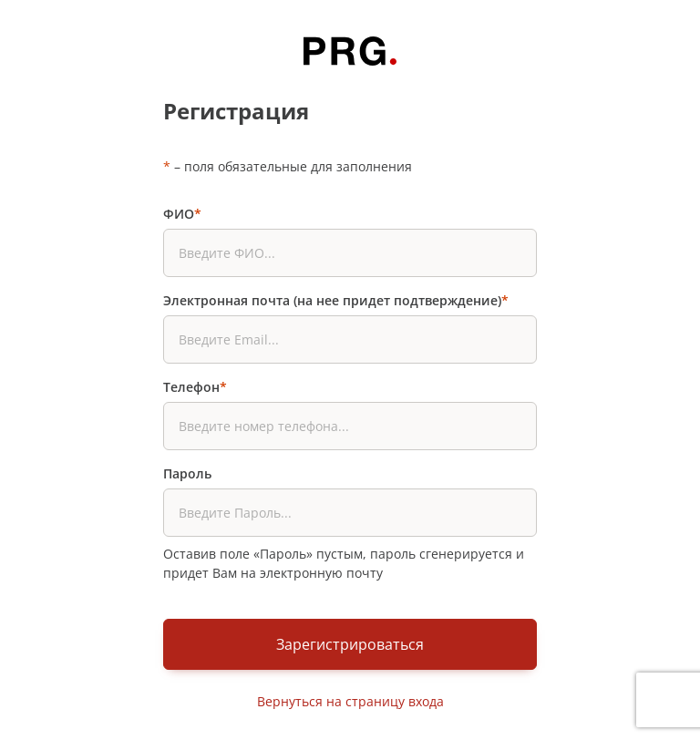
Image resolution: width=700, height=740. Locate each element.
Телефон (195, 387)
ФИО (182, 214)
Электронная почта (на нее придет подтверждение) (336, 300)
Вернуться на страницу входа (350, 701)
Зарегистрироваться (350, 644)
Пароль (187, 473)
